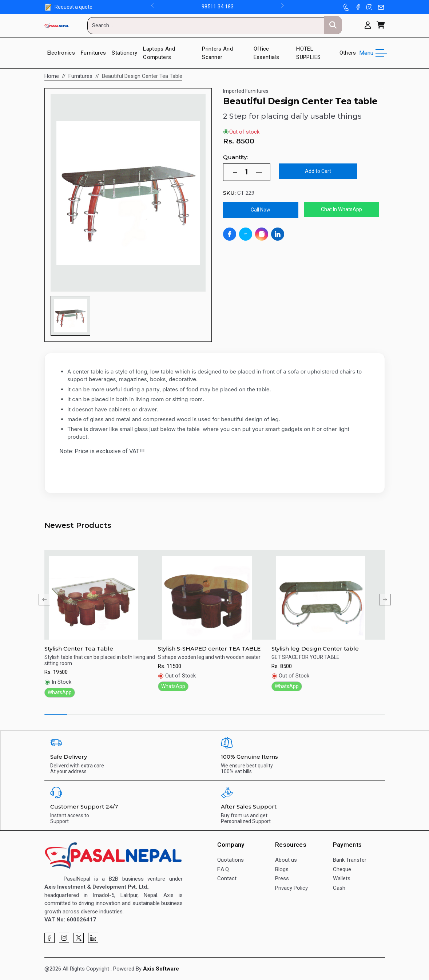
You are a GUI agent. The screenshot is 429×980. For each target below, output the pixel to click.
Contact (227, 878)
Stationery (124, 53)
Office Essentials (266, 53)
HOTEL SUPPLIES (309, 53)
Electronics (61, 53)
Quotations (231, 860)
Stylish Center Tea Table (79, 649)
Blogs (282, 869)
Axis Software (161, 969)
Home (52, 76)
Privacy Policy (291, 888)
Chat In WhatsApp (341, 209)
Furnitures (93, 53)
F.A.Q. (224, 869)
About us (286, 860)
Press (282, 878)
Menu (372, 53)
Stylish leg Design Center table (315, 649)
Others (348, 53)
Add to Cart (318, 171)
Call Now (261, 210)
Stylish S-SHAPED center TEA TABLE (209, 649)
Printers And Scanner (217, 53)
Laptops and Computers (159, 53)
